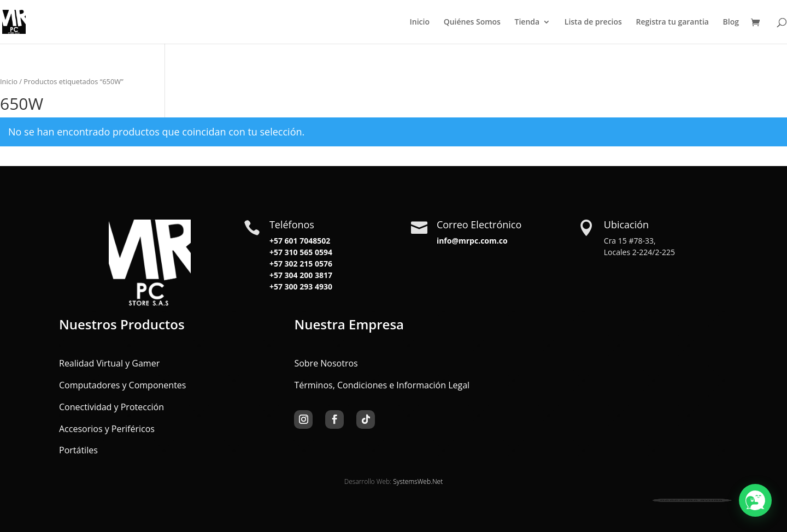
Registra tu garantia (673, 22)
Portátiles (78, 450)
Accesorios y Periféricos (107, 429)
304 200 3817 (307, 275)
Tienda (527, 22)
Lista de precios (593, 22)
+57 (276, 252)
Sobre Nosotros (326, 363)
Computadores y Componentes (122, 385)
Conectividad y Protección (111, 407)
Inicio (420, 22)
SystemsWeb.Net (418, 481)
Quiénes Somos (472, 22)
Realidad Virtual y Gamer (109, 363)
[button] (755, 500)
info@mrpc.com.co (472, 241)
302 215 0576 (307, 264)
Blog (731, 22)
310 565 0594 (307, 252)
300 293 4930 (307, 286)
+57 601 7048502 (300, 241)
